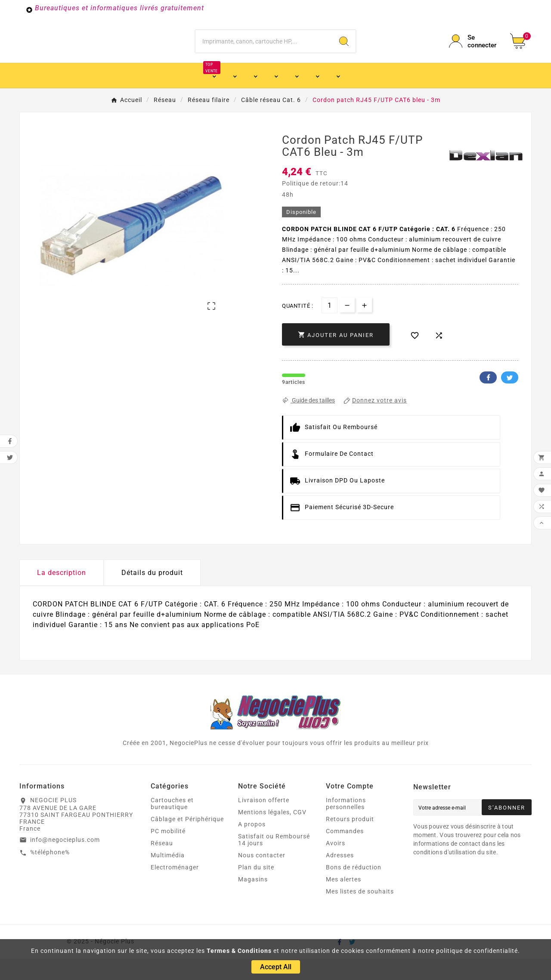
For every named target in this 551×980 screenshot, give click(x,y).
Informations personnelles (346, 825)
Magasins (253, 900)
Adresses (340, 876)
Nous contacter (262, 876)
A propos (252, 845)
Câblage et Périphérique (187, 840)
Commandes (345, 852)
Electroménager (175, 888)
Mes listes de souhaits (360, 912)
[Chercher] (264, 52)
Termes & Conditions (239, 951)
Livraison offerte (264, 821)
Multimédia (168, 876)
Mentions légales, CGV (272, 833)
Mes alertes (344, 900)
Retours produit (350, 840)
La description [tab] (62, 594)
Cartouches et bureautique (172, 825)
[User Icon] (474, 52)
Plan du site (256, 888)
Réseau (162, 864)
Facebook (488, 399)
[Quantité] (330, 326)
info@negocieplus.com (65, 861)
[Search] (344, 52)
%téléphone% (50, 873)
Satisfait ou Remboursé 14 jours (274, 861)
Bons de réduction (354, 888)
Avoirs (336, 864)
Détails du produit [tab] (152, 594)
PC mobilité (168, 852)
